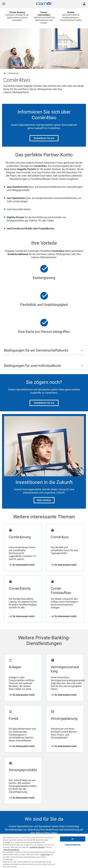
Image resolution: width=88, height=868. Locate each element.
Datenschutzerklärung (11, 850)
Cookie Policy (45, 855)
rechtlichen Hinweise (37, 847)
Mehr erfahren (44, 500)
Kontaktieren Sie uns (44, 138)
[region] (44, 851)
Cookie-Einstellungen (73, 845)
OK (73, 839)
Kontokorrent (13, 73)
